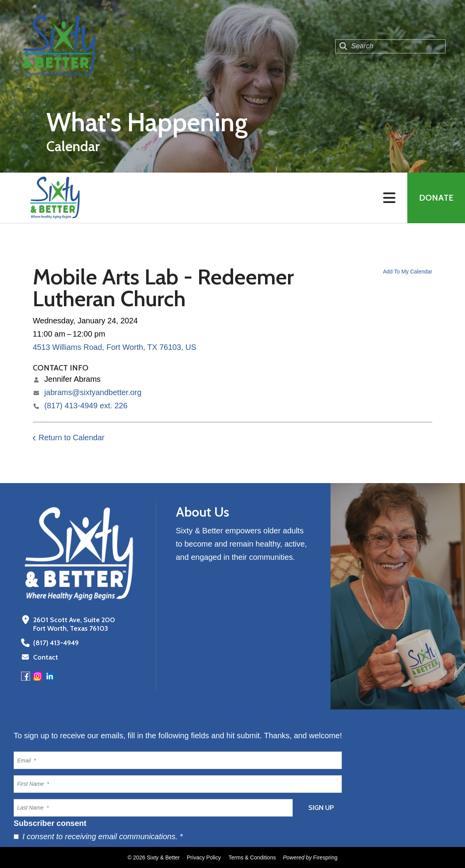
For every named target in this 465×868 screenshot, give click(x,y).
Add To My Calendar (408, 272)
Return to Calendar (72, 438)
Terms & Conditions (252, 857)
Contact (46, 657)
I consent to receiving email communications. (98, 836)
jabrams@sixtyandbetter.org (93, 392)
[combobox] (390, 46)
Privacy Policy (204, 857)
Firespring (325, 857)
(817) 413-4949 (56, 643)
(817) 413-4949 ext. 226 (86, 406)
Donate (436, 198)
